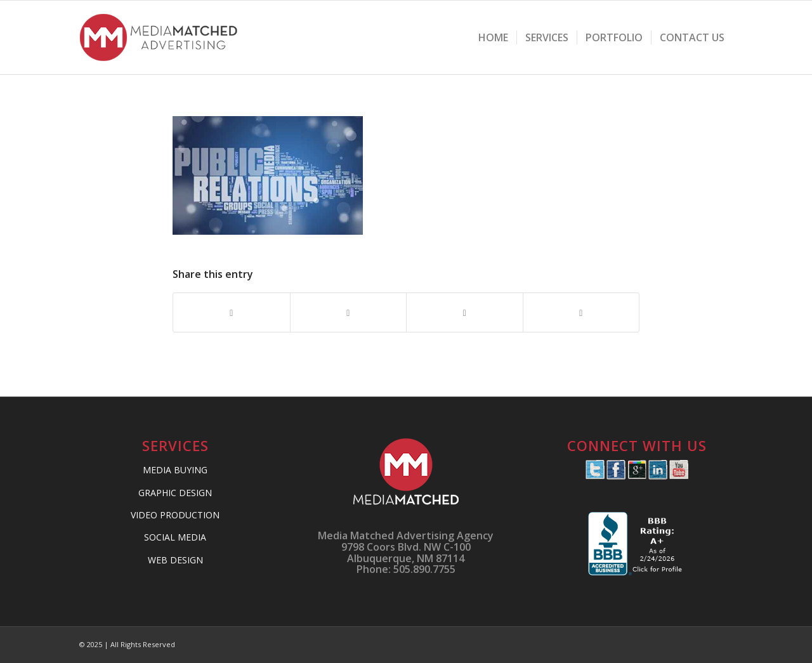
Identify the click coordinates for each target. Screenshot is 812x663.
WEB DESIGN (175, 560)
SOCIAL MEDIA (175, 537)
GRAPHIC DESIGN (175, 493)
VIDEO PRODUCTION (175, 515)
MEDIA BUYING (175, 470)
